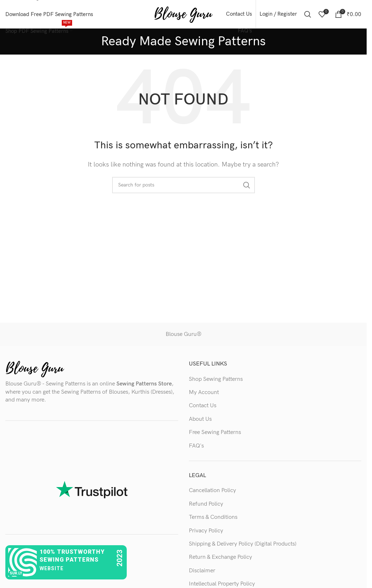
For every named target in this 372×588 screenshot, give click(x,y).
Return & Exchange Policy (220, 558)
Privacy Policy (206, 531)
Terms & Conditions (213, 518)
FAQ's (196, 446)
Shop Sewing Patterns (216, 379)
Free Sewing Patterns (215, 433)
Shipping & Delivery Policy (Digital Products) (243, 544)
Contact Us (203, 406)
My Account (204, 393)
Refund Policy (206, 504)
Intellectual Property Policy (222, 584)
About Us (200, 420)
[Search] (308, 14)
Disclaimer (202, 571)
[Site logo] (183, 14)
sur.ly (16, 573)
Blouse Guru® (184, 335)
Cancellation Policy (212, 491)
